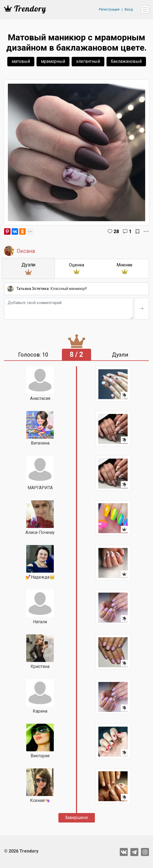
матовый (21, 61)
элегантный (88, 61)
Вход (129, 9)
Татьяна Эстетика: (33, 289)
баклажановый (126, 61)
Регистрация (109, 9)
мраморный (53, 61)
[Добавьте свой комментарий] (69, 309)
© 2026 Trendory (21, 851)
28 (116, 231)
